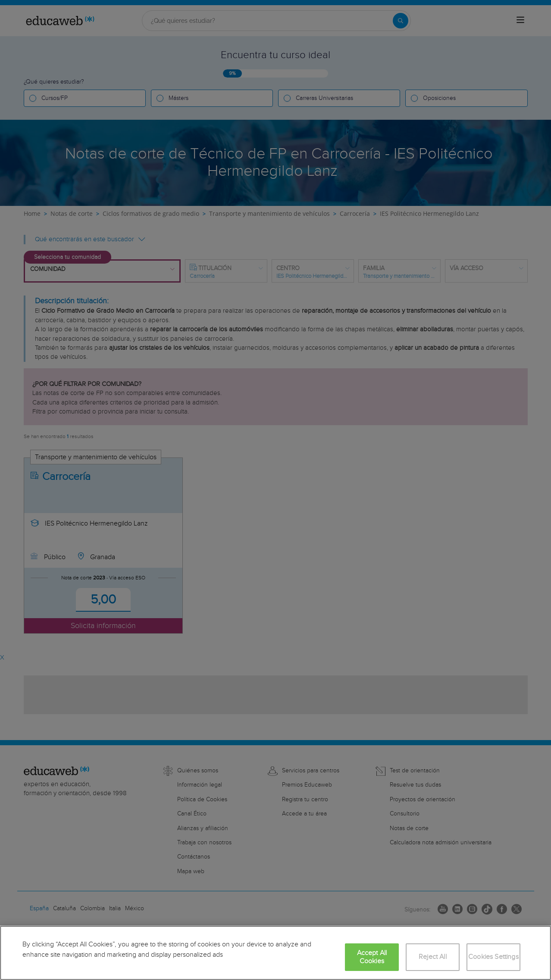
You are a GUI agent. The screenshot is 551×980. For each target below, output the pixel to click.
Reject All (433, 957)
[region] (275, 953)
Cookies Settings (493, 957)
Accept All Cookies (372, 957)
